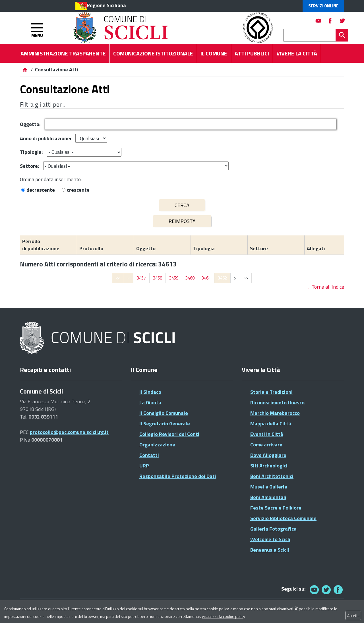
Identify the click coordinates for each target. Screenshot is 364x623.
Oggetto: (30, 124)
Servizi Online (323, 6)
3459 (174, 278)
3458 (158, 278)
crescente (78, 190)
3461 (206, 278)
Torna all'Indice (328, 287)
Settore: (29, 166)
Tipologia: (31, 152)
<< (118, 278)
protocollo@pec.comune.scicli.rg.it (69, 432)
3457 (141, 278)
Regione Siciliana (106, 5)
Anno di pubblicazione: (45, 138)
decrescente (41, 190)
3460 (190, 278)
